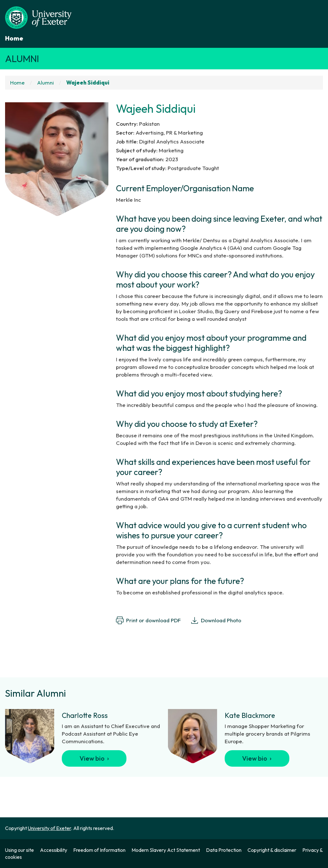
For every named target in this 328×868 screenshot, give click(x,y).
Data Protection (224, 850)
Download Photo (216, 620)
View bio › (94, 758)
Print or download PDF (148, 620)
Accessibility (54, 850)
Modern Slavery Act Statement (166, 850)
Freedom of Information (99, 850)
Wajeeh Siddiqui (88, 82)
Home (14, 38)
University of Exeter (49, 828)
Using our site (19, 850)
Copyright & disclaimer (272, 850)
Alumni (22, 59)
